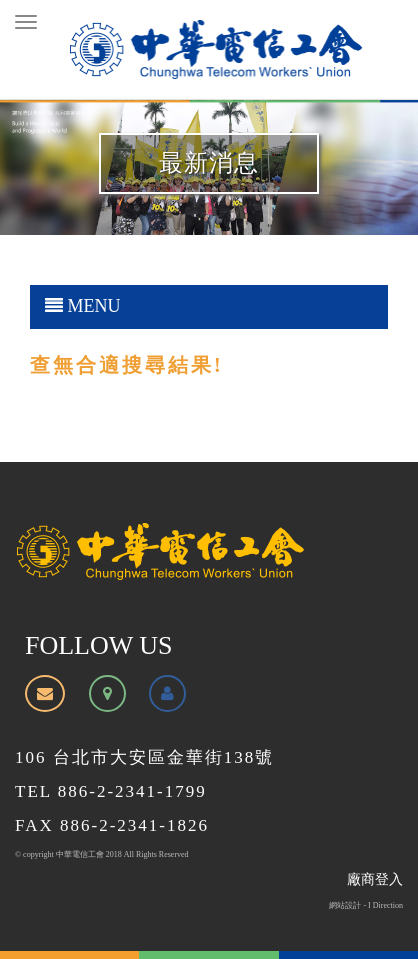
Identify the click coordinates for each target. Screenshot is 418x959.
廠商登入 (375, 879)
